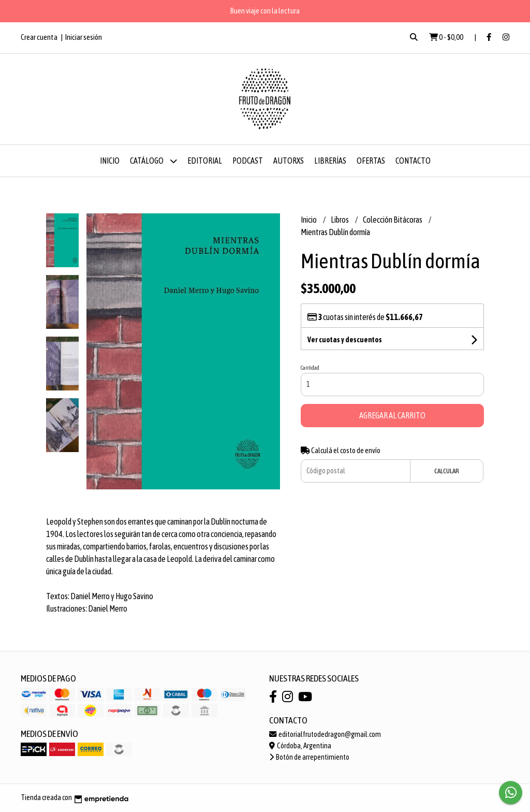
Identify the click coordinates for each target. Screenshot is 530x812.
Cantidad (310, 368)
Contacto (413, 161)
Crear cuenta (39, 37)
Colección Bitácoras (393, 220)
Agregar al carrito (392, 415)
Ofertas (371, 161)
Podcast (248, 161)
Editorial (205, 161)
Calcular (447, 471)
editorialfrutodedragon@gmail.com (325, 734)
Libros (340, 220)
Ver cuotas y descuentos (345, 340)
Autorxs (289, 161)
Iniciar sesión (84, 37)
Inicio (110, 161)
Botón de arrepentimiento (309, 757)
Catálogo (153, 161)
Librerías (330, 161)
